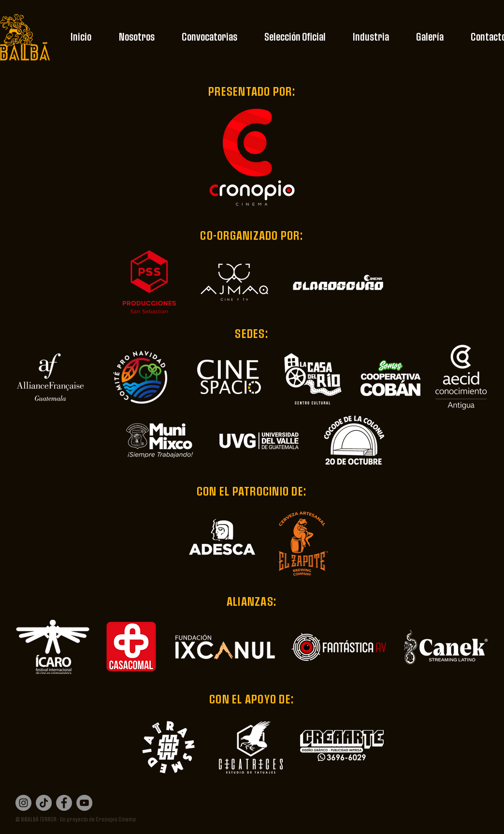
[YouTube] (84, 803)
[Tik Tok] (44, 803)
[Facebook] (64, 803)
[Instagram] (23, 803)
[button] (137, 37)
